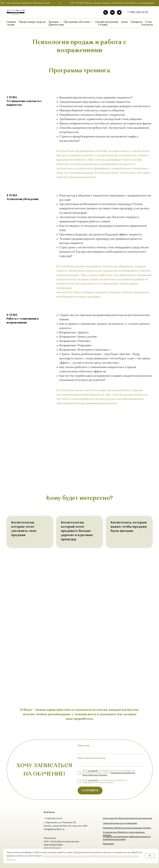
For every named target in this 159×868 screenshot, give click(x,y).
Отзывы (103, 25)
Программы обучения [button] (77, 22)
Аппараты (136, 22)
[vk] (112, 12)
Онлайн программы (107, 22)
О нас (149, 22)
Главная (11, 22)
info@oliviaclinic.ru (54, 829)
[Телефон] (106, 12)
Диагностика (56, 25)
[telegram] (119, 12)
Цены (124, 22)
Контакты (147, 25)
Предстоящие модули (32, 22)
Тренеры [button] (54, 22)
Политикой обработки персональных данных (68, 856)
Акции (11, 25)
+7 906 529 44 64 (138, 12)
